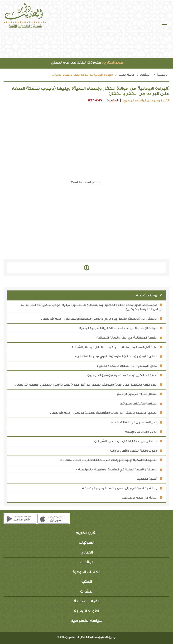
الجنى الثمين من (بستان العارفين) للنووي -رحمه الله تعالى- (119, 356)
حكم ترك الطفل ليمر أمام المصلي (87, 62)
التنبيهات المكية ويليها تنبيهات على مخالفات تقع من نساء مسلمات (111, 460)
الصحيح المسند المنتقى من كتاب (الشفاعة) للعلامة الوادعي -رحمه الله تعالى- (105, 413)
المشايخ (145, 75)
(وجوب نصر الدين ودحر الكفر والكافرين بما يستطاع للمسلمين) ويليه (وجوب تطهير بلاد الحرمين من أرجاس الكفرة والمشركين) (91, 307)
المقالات (87, 562)
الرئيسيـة (163, 75)
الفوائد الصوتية (87, 601)
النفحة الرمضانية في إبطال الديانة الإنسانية (129, 338)
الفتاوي (87, 552)
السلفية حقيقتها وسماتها (141, 404)
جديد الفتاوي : (113, 62)
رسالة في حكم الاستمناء (142, 498)
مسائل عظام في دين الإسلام (140, 394)
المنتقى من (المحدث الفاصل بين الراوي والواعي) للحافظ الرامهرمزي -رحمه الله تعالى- (101, 319)
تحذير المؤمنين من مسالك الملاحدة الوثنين (130, 366)
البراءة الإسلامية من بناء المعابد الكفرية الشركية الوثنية (121, 328)
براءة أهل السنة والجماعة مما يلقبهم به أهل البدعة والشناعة (117, 347)
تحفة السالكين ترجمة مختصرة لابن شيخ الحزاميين (125, 375)
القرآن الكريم (86, 533)
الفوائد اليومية (86, 611)
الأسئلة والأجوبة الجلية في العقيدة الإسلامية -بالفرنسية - (119, 469)
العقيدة (113, 100)
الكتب (87, 582)
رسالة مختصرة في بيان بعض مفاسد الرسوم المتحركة (122, 488)
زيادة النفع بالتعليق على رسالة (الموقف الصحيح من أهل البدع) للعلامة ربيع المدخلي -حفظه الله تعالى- (88, 385)
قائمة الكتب (126, 75)
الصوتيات (87, 543)
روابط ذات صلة (149, 295)
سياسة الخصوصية (87, 621)
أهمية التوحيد (150, 479)
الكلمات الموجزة (86, 572)
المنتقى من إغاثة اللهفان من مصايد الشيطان (128, 441)
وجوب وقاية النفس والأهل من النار (136, 451)
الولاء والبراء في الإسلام (143, 432)
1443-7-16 (95, 100)
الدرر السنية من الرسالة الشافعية (137, 422)
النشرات (87, 592)
